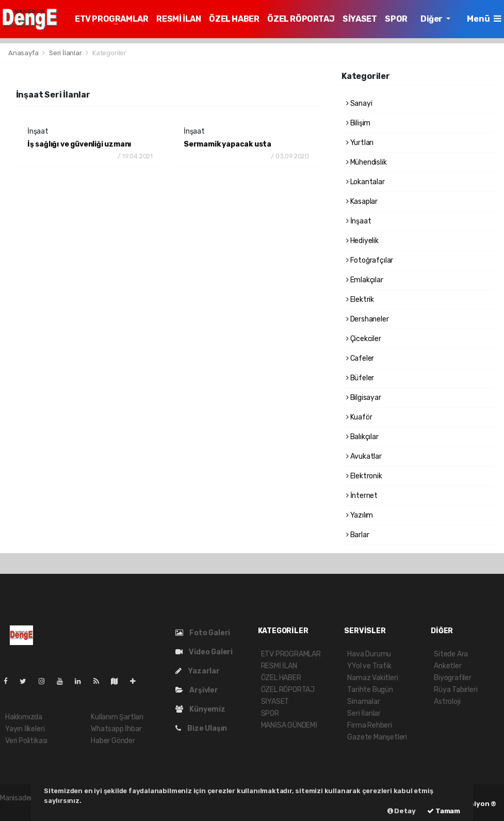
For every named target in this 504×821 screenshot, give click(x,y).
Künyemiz (200, 709)
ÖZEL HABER (234, 19)
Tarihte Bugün (370, 690)
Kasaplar (362, 202)
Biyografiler (453, 678)
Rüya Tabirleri (456, 690)
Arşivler (197, 690)
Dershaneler (368, 319)
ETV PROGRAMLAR (111, 19)
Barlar (357, 535)
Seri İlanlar (66, 53)
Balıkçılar (362, 437)
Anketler (448, 666)
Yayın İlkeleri (25, 729)
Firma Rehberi (370, 725)
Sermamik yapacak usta (227, 144)
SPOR (396, 19)
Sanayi (359, 103)
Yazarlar (198, 671)
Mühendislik (367, 162)
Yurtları (360, 143)
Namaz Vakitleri (372, 678)
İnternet (362, 496)
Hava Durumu (369, 654)
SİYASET (360, 19)
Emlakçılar (365, 280)
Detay (402, 811)
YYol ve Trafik (369, 666)
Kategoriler (109, 53)
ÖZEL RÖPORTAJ (301, 19)
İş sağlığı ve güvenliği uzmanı (79, 144)
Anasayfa (24, 53)
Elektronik (364, 476)
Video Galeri (204, 652)
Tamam (444, 811)
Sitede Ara (451, 654)
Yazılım (360, 515)
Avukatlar (364, 456)
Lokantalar (365, 182)
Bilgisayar (364, 398)
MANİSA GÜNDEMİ (289, 725)
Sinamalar (363, 702)
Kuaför (359, 417)
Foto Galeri (203, 633)
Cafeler (360, 358)
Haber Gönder (113, 741)
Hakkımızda (24, 717)
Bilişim (358, 123)
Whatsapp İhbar (116, 729)
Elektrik (360, 300)
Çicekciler (364, 339)
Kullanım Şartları (117, 717)
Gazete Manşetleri (377, 737)
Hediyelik (362, 241)
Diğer (432, 19)
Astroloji (447, 702)
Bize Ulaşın (201, 728)
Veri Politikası (26, 741)
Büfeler (360, 378)
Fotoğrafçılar (370, 260)
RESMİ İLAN (178, 19)
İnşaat (359, 221)
